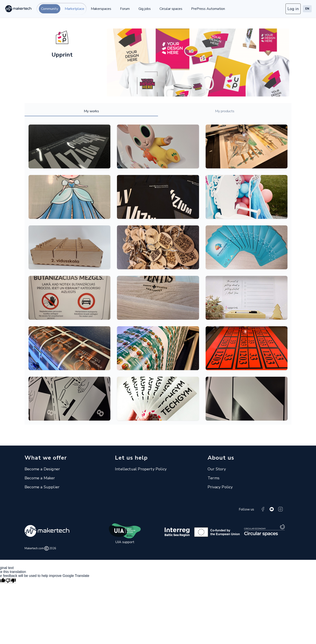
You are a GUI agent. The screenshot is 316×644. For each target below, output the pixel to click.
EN (307, 9)
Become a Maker (40, 478)
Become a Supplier (42, 487)
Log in (293, 9)
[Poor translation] (11, 581)
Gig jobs (145, 9)
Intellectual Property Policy (141, 469)
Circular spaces (171, 9)
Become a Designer (42, 469)
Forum (125, 9)
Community (50, 9)
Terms (214, 478)
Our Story (217, 469)
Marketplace (75, 9)
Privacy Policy (220, 487)
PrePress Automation (208, 9)
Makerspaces (101, 9)
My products (225, 111)
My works (91, 111)
